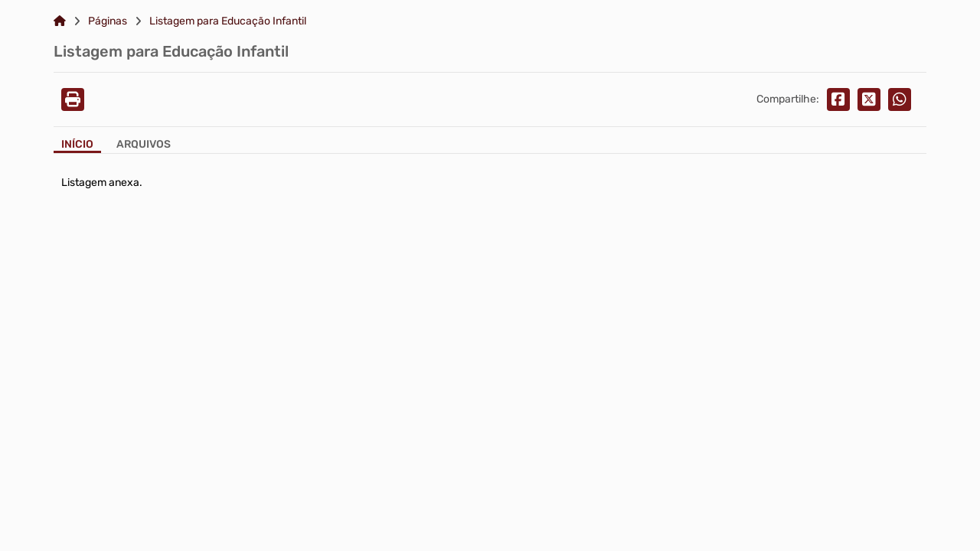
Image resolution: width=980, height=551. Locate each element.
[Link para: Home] (60, 21)
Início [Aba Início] (77, 145)
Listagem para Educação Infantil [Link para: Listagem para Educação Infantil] (228, 21)
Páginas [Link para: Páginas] (108, 21)
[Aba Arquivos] (144, 146)
